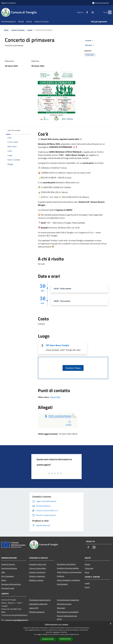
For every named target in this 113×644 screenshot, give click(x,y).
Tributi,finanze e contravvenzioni (69, 572)
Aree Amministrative (9, 568)
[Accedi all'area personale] (101, 3)
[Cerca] (109, 12)
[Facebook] (84, 12)
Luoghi (87, 583)
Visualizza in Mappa (73, 368)
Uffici (3, 572)
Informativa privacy (64, 604)
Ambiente (61, 576)
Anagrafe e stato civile (38, 564)
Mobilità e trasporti (36, 580)
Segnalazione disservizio (38, 604)
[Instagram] (89, 12)
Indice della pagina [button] (14, 130)
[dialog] (56, 633)
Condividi (90, 41)
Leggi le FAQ (34, 608)
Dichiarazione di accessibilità (68, 612)
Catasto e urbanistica (37, 576)
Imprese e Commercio (37, 572)
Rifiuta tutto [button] (65, 639)
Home (6, 30)
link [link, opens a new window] (78, 634)
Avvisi (87, 572)
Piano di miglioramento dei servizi (67, 617)
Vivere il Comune (18, 30)
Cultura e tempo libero (38, 568)
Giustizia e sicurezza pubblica (68, 568)
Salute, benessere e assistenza (68, 580)
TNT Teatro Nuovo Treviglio (58, 345)
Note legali (61, 608)
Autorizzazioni (62, 584)
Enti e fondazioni (8, 576)
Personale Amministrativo (11, 584)
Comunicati (89, 568)
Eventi (30, 30)
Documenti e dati (8, 588)
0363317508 (55, 397)
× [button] (111, 624)
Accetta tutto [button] (48, 639)
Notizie (87, 564)
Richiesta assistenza (37, 612)
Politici (4, 580)
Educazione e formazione (66, 564)
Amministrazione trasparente (68, 600)
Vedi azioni (90, 45)
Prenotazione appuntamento (40, 600)
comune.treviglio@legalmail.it (17, 620)
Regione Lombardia (8, 3)
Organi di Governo (8, 564)
